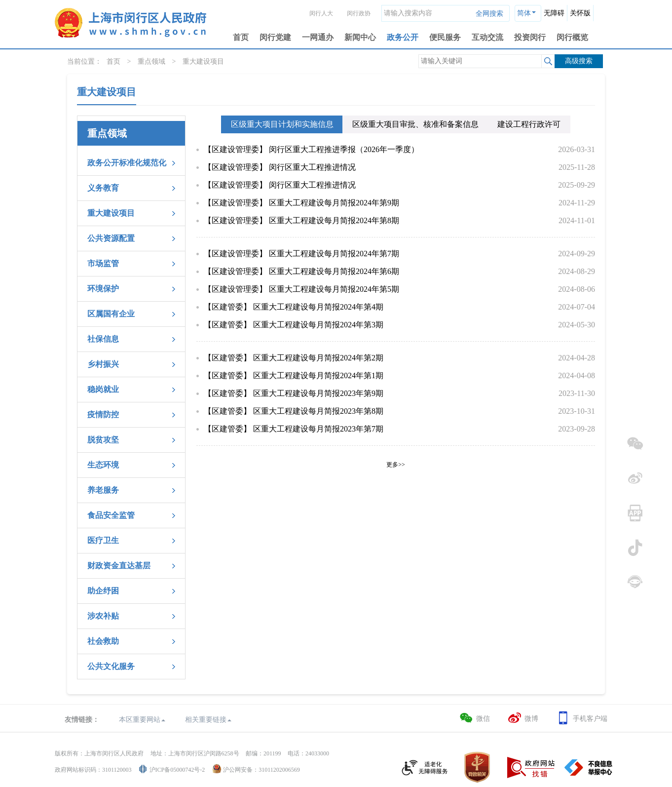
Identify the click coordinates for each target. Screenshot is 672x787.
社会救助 (103, 641)
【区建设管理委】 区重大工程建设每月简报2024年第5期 (301, 289)
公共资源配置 (111, 238)
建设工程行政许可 (529, 124)
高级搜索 (579, 61)
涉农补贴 (103, 616)
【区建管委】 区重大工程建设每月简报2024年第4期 (294, 307)
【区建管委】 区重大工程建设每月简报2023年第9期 (294, 393)
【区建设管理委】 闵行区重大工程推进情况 (280, 167)
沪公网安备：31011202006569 (261, 770)
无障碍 (554, 13)
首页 (241, 37)
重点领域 (151, 61)
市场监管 (103, 263)
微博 (523, 718)
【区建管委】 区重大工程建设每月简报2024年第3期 (294, 325)
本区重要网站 (142, 720)
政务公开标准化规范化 (127, 163)
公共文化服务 (111, 666)
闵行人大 (321, 13)
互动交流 (487, 37)
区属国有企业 (111, 314)
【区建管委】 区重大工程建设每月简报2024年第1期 (294, 375)
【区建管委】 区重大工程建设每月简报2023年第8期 (294, 411)
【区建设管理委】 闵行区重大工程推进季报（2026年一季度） (311, 149)
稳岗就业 (103, 389)
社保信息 (103, 339)
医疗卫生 (103, 540)
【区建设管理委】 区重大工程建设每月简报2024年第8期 (301, 220)
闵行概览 (572, 37)
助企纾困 (103, 591)
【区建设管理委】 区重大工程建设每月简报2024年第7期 (301, 254)
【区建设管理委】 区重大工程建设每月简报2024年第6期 (301, 271)
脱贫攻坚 (103, 440)
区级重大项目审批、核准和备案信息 (415, 124)
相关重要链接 (208, 720)
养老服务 (103, 490)
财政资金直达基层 (119, 566)
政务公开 (403, 37)
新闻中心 (360, 37)
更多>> (396, 465)
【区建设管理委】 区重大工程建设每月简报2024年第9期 (301, 203)
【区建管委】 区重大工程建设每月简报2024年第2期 (294, 358)
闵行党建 (275, 37)
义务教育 (103, 188)
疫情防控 (103, 414)
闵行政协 (359, 13)
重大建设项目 (203, 61)
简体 (524, 13)
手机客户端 (581, 718)
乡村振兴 (103, 364)
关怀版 (580, 13)
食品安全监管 (111, 515)
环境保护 (103, 289)
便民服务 (445, 37)
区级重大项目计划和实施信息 (282, 124)
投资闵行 (530, 37)
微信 (474, 718)
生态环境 (103, 465)
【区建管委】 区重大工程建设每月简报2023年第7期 (294, 429)
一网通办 (318, 37)
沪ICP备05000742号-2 (177, 770)
